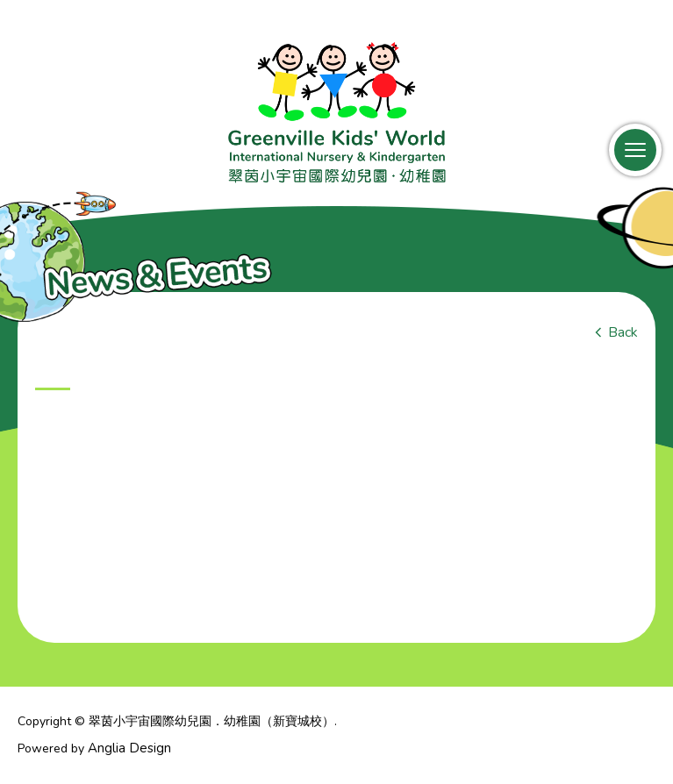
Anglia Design (129, 748)
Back (623, 332)
